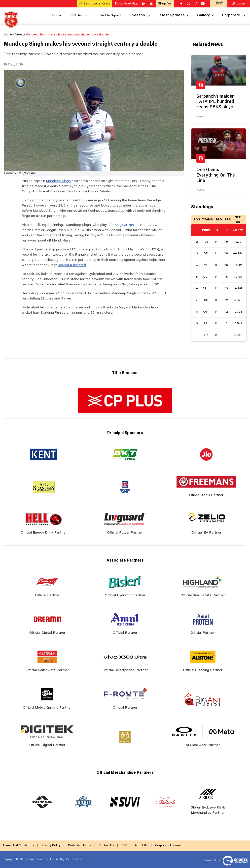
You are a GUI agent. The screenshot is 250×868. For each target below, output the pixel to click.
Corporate (231, 15)
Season (138, 15)
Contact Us (106, 845)
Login (241, 4)
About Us (141, 845)
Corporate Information (171, 845)
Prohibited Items (80, 845)
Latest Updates (171, 15)
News (200, 117)
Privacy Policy (51, 845)
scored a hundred (72, 265)
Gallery (203, 15)
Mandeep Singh (58, 181)
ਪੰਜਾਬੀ (219, 4)
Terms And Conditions (18, 845)
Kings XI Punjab (127, 225)
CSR (124, 845)
